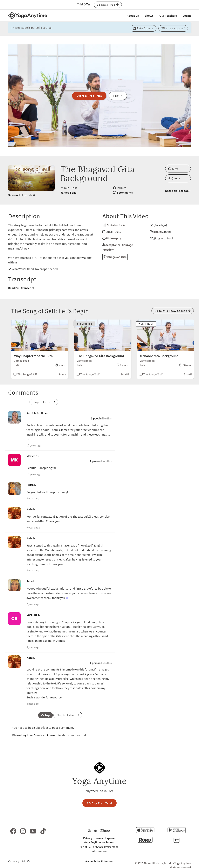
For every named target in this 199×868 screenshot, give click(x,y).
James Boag (68, 192)
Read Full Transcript (21, 288)
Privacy (88, 838)
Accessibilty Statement (99, 861)
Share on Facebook (178, 191)
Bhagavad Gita (115, 257)
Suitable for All (117, 225)
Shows (149, 16)
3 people (96, 418)
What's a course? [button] (173, 28)
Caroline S (33, 615)
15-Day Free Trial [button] (99, 803)
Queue (174, 178)
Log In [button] (118, 96)
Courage (127, 245)
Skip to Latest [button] (44, 402)
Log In (187, 16)
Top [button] (45, 715)
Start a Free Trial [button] (89, 96)
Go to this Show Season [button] (173, 311)
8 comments (125, 192)
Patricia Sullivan (37, 413)
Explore (110, 838)
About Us (133, 16)
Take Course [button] (143, 28)
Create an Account (46, 735)
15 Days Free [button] (108, 5)
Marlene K (33, 456)
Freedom (108, 249)
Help (93, 831)
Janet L (31, 581)
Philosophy (114, 238)
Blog (105, 831)
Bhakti (158, 232)
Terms (99, 838)
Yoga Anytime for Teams (99, 842)
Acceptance (113, 245)
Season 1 (14, 195)
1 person (95, 461)
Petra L (31, 485)
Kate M (31, 509)
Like (173, 168)
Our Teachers (168, 16)
